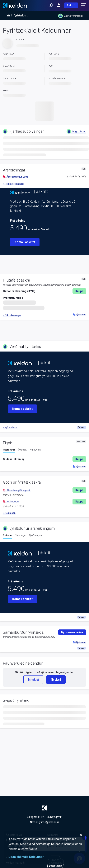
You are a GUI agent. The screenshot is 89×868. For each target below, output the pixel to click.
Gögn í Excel (76, 131)
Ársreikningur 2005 (15, 177)
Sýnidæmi (79, 315)
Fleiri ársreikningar (14, 184)
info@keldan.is (50, 822)
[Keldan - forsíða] (15, 5)
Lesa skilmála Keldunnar (26, 857)
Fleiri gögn (9, 513)
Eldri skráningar (12, 315)
